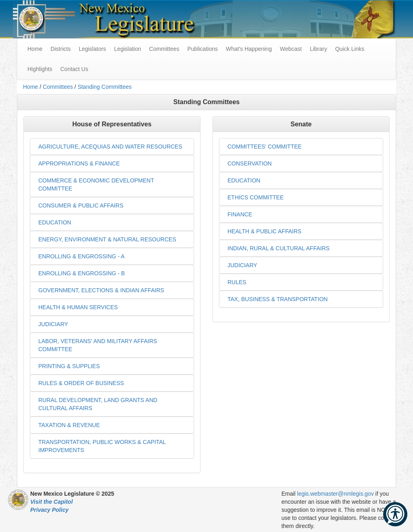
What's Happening (249, 49)
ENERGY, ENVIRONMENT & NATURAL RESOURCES (107, 239)
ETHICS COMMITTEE (256, 197)
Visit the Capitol (51, 502)
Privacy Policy (49, 510)
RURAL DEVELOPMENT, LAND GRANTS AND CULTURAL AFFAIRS (98, 404)
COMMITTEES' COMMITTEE (265, 147)
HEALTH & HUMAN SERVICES (78, 307)
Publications (202, 49)
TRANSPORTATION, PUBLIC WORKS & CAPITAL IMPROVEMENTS (102, 446)
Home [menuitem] (35, 49)
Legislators (92, 49)
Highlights (40, 69)
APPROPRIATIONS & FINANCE (79, 163)
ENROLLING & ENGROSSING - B (82, 273)
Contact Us (74, 69)
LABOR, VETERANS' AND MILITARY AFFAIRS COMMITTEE (98, 345)
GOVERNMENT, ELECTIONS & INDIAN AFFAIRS (101, 290)
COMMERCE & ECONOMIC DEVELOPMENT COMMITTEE (96, 184)
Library (318, 49)
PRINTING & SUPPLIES (69, 366)
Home (30, 87)
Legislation (128, 49)
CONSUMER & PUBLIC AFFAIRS (81, 205)
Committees (164, 49)
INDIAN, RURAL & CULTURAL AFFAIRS (278, 248)
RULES (237, 282)
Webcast (291, 49)
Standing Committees (104, 87)
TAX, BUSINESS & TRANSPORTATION (277, 299)
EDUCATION (55, 222)
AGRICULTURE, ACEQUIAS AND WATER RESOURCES (110, 147)
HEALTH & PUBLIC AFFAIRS (264, 231)
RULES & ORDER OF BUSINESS (81, 383)
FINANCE (240, 214)
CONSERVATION (250, 163)
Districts (60, 49)
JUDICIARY (53, 324)
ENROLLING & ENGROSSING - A (81, 256)
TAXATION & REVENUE (69, 425)
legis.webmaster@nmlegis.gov (336, 494)
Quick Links (350, 49)
